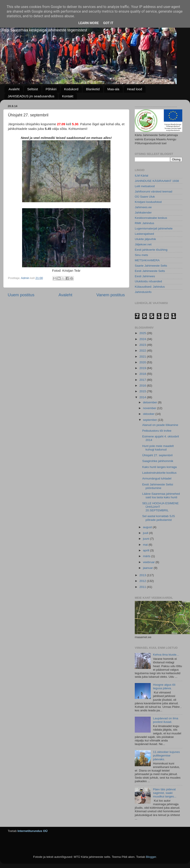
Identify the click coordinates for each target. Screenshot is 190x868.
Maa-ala (113, 89)
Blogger (151, 857)
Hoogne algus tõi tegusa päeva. (164, 686)
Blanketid (93, 89)
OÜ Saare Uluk (145, 197)
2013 (143, 575)
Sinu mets (141, 255)
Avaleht (14, 89)
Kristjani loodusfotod (148, 202)
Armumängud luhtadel (157, 478)
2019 (143, 368)
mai (146, 545)
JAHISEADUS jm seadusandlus (31, 96)
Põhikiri (51, 89)
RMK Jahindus (144, 223)
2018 (143, 374)
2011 (143, 587)
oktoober (149, 414)
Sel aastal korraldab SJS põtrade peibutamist (159, 518)
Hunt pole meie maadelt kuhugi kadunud (158, 448)
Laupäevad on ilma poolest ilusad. (165, 720)
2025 (143, 333)
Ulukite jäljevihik (145, 239)
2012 (143, 581)
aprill (146, 550)
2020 (143, 362)
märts (147, 556)
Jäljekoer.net (143, 244)
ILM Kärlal (142, 176)
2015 (143, 391)
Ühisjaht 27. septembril (157, 455)
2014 (143, 397)
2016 (143, 386)
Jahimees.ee (143, 207)
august (148, 527)
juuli (146, 533)
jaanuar (148, 568)
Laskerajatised (144, 234)
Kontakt (68, 96)
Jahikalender (143, 213)
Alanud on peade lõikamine (160, 425)
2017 (143, 380)
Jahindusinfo (143, 292)
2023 (143, 345)
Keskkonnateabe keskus (151, 218)
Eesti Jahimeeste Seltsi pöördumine (158, 486)
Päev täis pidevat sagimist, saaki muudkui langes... (165, 793)
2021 (143, 357)
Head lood (135, 89)
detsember (150, 402)
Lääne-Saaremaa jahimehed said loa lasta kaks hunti (161, 496)
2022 (143, 351)
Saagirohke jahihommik (158, 461)
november (150, 408)
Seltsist (32, 89)
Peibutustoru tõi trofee (157, 431)
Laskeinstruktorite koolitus (159, 473)
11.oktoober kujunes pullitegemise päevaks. (166, 755)
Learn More (89, 23)
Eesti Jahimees (145, 276)
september (150, 420)
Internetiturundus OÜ (32, 831)
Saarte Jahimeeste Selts (151, 266)
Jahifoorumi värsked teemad (154, 191)
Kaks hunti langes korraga (160, 467)
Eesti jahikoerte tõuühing (151, 250)
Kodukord (71, 89)
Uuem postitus (21, 295)
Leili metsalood (145, 186)
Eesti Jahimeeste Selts (150, 271)
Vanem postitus (111, 295)
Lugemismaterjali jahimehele (154, 228)
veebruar (149, 562)
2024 (143, 339)
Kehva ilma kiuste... (166, 655)
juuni (146, 539)
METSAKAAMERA (147, 260)
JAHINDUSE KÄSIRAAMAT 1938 (157, 181)
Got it (108, 23)
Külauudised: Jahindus (150, 287)
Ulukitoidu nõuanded (148, 281)
